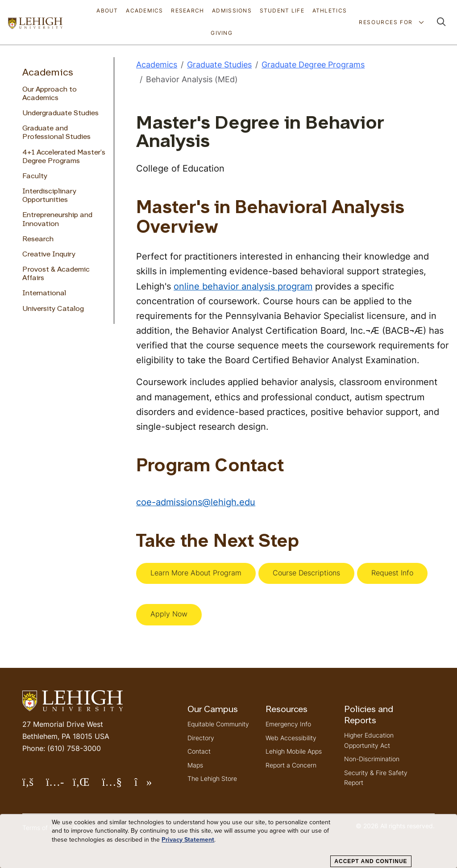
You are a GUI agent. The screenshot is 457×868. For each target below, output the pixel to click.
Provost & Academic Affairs (56, 274)
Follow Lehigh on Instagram (59, 786)
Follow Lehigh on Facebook (34, 786)
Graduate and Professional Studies (56, 133)
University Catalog (53, 309)
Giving (222, 33)
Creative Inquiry (49, 255)
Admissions (232, 10)
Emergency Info (288, 724)
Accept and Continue (371, 861)
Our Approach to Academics (50, 94)
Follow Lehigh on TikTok (149, 786)
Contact (199, 751)
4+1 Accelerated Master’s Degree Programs (64, 157)
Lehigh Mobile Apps (294, 751)
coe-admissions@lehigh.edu (196, 502)
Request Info (392, 573)
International (44, 294)
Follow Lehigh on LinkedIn (87, 786)
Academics (145, 10)
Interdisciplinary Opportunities (49, 196)
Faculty (35, 176)
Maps (195, 765)
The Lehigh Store (212, 778)
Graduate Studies (219, 65)
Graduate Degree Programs (313, 65)
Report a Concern (291, 765)
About (107, 10)
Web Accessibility (291, 738)
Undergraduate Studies (60, 113)
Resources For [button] (387, 22)
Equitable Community (218, 724)
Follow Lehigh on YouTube (118, 786)
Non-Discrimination (372, 759)
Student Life (282, 10)
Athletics (330, 10)
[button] (441, 23)
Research (187, 10)
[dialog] (228, 841)
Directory (201, 738)
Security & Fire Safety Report (376, 778)
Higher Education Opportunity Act (369, 740)
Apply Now (169, 614)
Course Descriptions (306, 573)
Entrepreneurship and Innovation (57, 220)
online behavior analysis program (243, 286)
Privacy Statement (188, 840)
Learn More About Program (196, 573)
